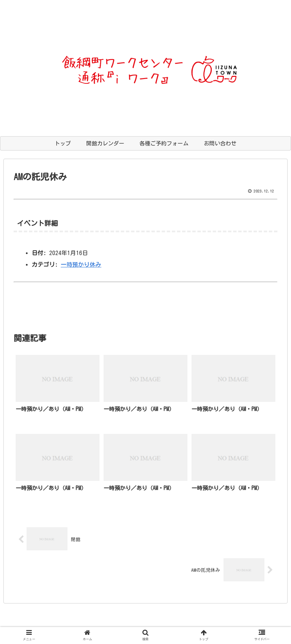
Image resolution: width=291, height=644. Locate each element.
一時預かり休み (81, 264)
